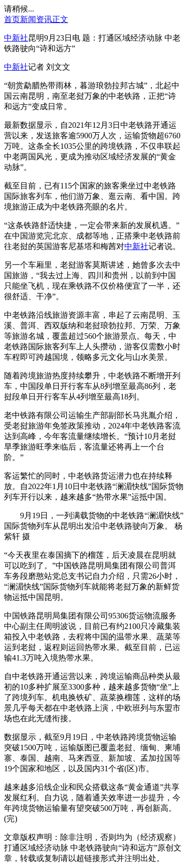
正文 (60, 19)
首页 (12, 19)
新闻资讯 (36, 19)
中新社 (16, 38)
